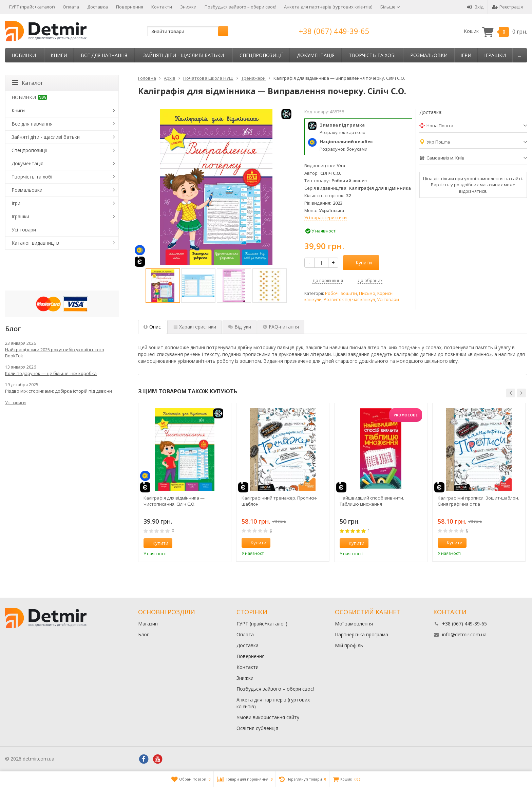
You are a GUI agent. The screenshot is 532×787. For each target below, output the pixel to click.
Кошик (495, 31)
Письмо (367, 293)
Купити (360, 263)
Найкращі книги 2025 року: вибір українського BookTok (55, 353)
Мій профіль (349, 645)
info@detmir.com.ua (464, 634)
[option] (163, 286)
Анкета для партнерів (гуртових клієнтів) (328, 7)
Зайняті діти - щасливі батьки (184, 55)
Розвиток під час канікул (349, 299)
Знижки (188, 7)
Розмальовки (429, 55)
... (520, 55)
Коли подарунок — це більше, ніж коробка (51, 373)
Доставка (98, 7)
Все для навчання (104, 55)
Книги (59, 55)
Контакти (162, 7)
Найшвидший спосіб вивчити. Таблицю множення (372, 501)
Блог (144, 634)
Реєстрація (507, 7)
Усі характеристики (326, 218)
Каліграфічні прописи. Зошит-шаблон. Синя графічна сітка (478, 501)
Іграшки (495, 55)
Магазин (148, 624)
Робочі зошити (341, 293)
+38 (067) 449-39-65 (334, 31)
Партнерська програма (362, 634)
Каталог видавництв (35, 243)
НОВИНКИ (24, 55)
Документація (316, 55)
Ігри (466, 55)
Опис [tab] (152, 327)
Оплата (71, 7)
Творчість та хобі (372, 55)
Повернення (130, 7)
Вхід (475, 7)
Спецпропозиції (261, 55)
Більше (390, 7)
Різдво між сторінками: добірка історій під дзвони (59, 391)
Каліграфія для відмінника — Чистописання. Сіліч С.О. (174, 501)
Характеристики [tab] (194, 327)
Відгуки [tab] (240, 327)
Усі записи (15, 403)
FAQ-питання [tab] (281, 327)
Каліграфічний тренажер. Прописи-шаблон (279, 501)
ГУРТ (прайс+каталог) (32, 7)
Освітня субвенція (257, 728)
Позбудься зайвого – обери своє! (240, 7)
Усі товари (388, 299)
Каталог (28, 83)
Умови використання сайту (268, 717)
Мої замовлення (354, 624)
